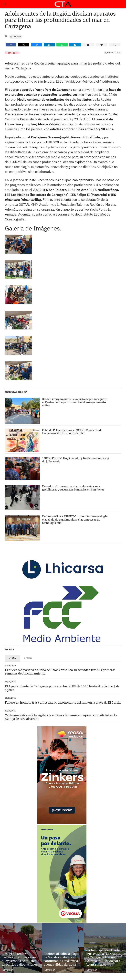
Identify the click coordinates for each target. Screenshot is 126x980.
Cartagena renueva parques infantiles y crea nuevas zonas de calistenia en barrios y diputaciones (21, 959)
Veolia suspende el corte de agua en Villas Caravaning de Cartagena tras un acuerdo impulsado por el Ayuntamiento (105, 957)
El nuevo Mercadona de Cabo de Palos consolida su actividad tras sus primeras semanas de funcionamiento (60, 672)
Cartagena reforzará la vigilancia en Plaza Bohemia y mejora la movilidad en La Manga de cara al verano (61, 717)
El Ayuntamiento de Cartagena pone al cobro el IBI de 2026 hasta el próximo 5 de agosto (62, 688)
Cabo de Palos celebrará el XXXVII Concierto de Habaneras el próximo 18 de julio (72, 432)
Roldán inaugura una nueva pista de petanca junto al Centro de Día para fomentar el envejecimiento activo (75, 402)
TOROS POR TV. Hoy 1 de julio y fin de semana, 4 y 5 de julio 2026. (76, 460)
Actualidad (16, 37)
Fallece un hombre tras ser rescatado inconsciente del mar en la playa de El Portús (63, 702)
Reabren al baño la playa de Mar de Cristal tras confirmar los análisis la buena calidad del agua (61, 959)
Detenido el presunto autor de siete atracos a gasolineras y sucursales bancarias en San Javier (73, 488)
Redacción (12, 53)
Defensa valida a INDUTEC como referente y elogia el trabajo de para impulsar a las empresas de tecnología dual (75, 520)
